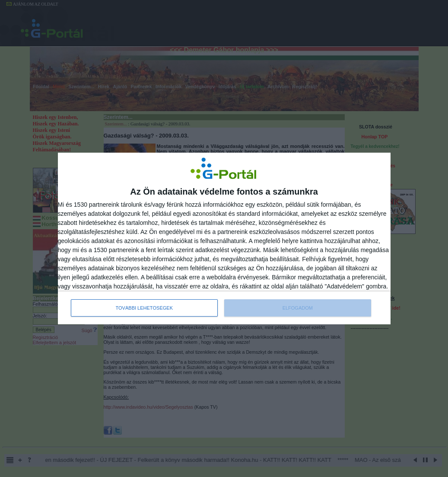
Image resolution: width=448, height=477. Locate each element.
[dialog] (224, 239)
